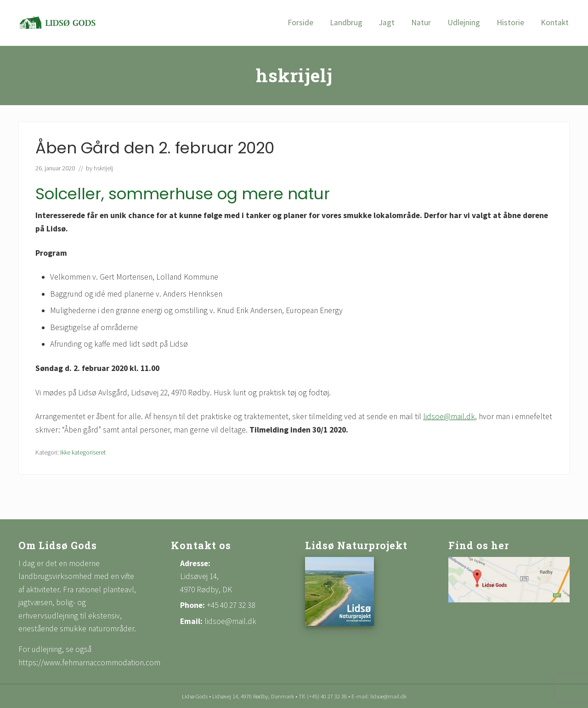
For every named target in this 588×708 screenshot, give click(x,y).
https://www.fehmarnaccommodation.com (89, 663)
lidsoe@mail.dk (449, 416)
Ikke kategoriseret (83, 452)
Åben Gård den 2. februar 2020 (155, 148)
